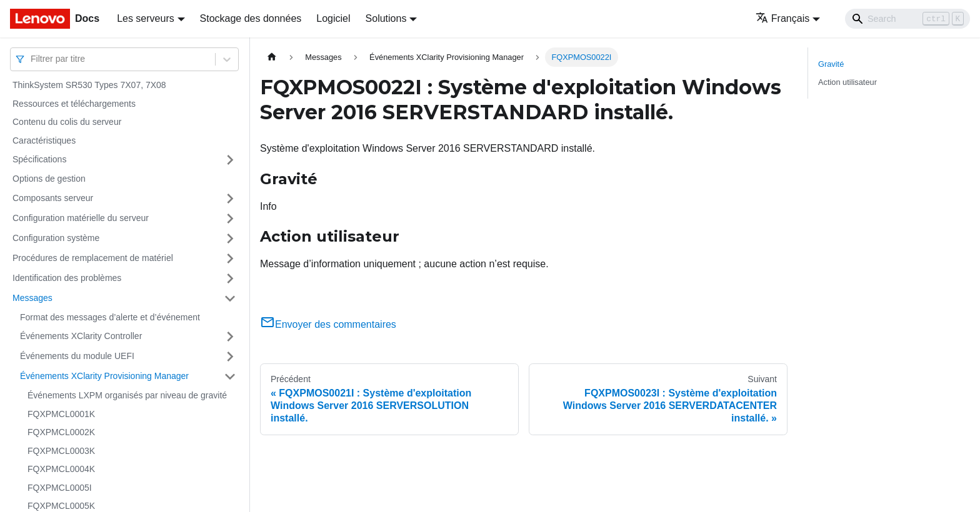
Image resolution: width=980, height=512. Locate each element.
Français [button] (782, 18)
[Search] (907, 19)
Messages (32, 298)
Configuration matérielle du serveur (81, 218)
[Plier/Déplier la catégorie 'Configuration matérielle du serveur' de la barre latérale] (230, 219)
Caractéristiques (44, 140)
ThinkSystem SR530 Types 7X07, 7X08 (89, 85)
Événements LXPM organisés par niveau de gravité (127, 395)
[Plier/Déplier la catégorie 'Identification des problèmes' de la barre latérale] (230, 278)
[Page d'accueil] (272, 57)
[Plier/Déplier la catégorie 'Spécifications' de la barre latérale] (230, 160)
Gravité (831, 64)
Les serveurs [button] (146, 18)
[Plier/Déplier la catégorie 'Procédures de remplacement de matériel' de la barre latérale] (230, 258)
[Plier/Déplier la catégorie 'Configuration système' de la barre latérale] (230, 239)
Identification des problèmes (67, 278)
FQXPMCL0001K (61, 414)
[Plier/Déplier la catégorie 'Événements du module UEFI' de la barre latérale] (230, 357)
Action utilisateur (847, 82)
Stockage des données (251, 18)
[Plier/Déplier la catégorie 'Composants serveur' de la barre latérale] (230, 199)
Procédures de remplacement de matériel (93, 258)
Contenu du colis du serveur (67, 122)
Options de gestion (49, 179)
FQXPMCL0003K (61, 451)
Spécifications (39, 159)
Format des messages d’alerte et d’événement (110, 317)
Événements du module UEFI (77, 356)
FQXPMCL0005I (60, 488)
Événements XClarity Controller (81, 336)
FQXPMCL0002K (61, 432)
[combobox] (32, 59)
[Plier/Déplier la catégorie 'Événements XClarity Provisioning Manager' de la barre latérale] (230, 377)
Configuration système (56, 238)
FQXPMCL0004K (61, 469)
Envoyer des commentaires (328, 324)
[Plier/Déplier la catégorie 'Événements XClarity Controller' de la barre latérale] (230, 337)
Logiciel (333, 18)
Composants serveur (53, 198)
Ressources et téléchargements (74, 104)
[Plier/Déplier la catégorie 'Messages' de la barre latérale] (230, 298)
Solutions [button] (386, 18)
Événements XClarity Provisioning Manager (104, 376)
